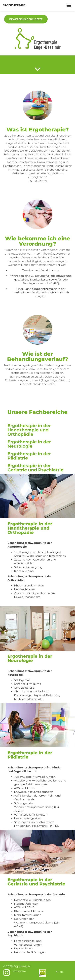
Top (59, 972)
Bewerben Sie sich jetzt (26, 19)
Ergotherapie (14, 5)
